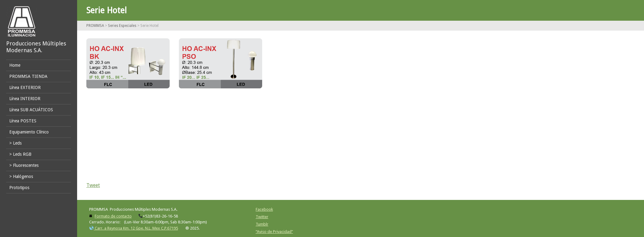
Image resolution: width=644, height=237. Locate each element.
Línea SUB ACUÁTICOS (31, 110)
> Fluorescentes (24, 165)
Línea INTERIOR (25, 99)
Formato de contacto (113, 216)
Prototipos (19, 188)
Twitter (262, 217)
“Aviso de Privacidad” (274, 232)
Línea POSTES (23, 121)
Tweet (93, 185)
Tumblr (262, 224)
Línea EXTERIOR (25, 87)
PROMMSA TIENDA (28, 76)
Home (15, 65)
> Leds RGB (20, 154)
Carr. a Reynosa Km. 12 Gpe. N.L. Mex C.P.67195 (134, 228)
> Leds (15, 143)
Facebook (264, 209)
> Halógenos (21, 176)
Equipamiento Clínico (29, 132)
